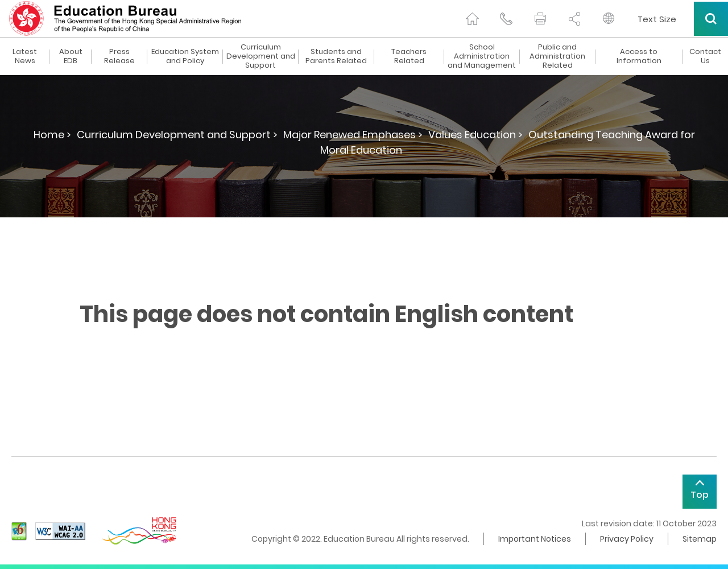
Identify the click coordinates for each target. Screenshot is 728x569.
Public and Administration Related (557, 56)
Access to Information (639, 56)
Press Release (119, 56)
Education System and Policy (185, 56)
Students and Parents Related (336, 56)
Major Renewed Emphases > (353, 135)
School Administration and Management (482, 56)
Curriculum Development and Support (261, 56)
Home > (52, 135)
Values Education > (475, 135)
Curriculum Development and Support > (177, 135)
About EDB (71, 56)
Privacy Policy (627, 539)
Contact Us (705, 56)
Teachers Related (409, 56)
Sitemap (700, 539)
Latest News (25, 56)
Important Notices (535, 539)
